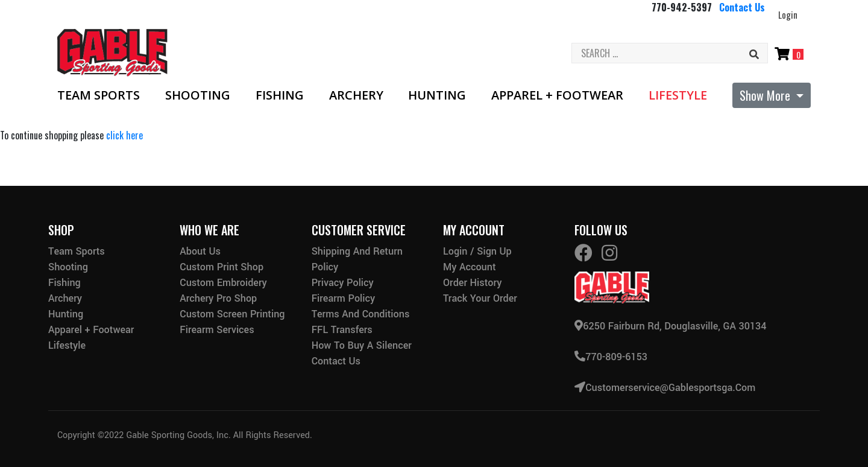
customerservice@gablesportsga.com (665, 386)
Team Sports (99, 95)
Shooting (198, 95)
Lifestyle (678, 95)
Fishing (280, 95)
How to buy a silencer (362, 345)
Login (788, 14)
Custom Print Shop (222, 267)
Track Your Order (480, 298)
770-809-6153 (611, 356)
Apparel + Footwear (557, 95)
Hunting (437, 95)
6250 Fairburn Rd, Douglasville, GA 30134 (670, 326)
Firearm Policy (344, 298)
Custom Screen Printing (232, 314)
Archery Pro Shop (218, 298)
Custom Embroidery (223, 283)
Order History (472, 283)
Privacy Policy (343, 283)
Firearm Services (217, 330)
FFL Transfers (342, 330)
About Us (200, 251)
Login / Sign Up (477, 251)
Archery (356, 95)
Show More (766, 95)
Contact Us (742, 7)
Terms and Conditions (361, 314)
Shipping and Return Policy (357, 259)
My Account (470, 267)
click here (124, 135)
